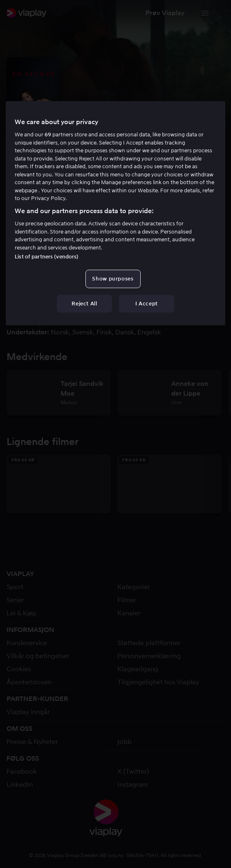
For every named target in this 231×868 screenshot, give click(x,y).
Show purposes (113, 279)
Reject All (84, 303)
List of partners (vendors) (47, 257)
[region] (115, 213)
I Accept (147, 303)
